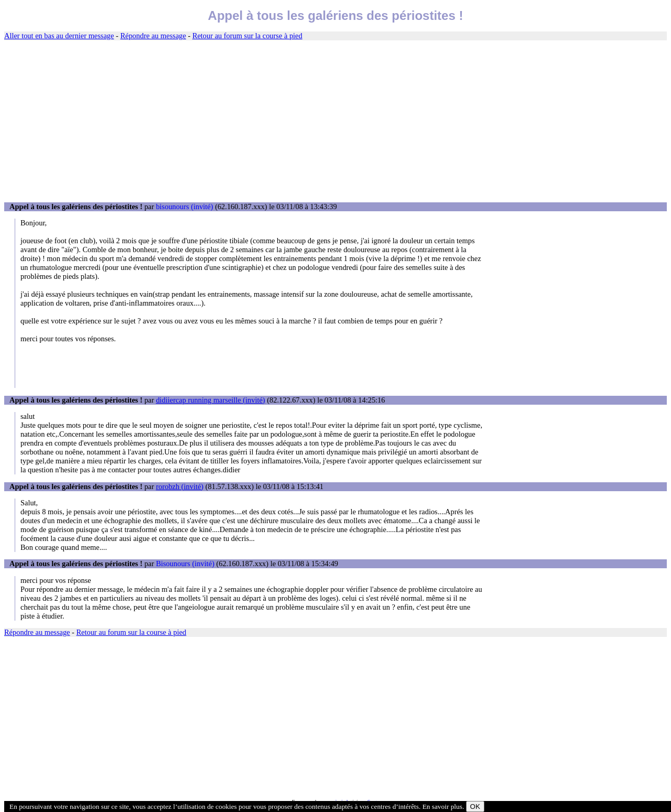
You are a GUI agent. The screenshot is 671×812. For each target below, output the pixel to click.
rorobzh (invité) (180, 486)
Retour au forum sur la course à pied (247, 36)
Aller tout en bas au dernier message (59, 36)
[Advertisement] (335, 122)
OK (475, 806)
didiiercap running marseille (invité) (210, 400)
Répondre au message (153, 36)
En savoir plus (442, 806)
